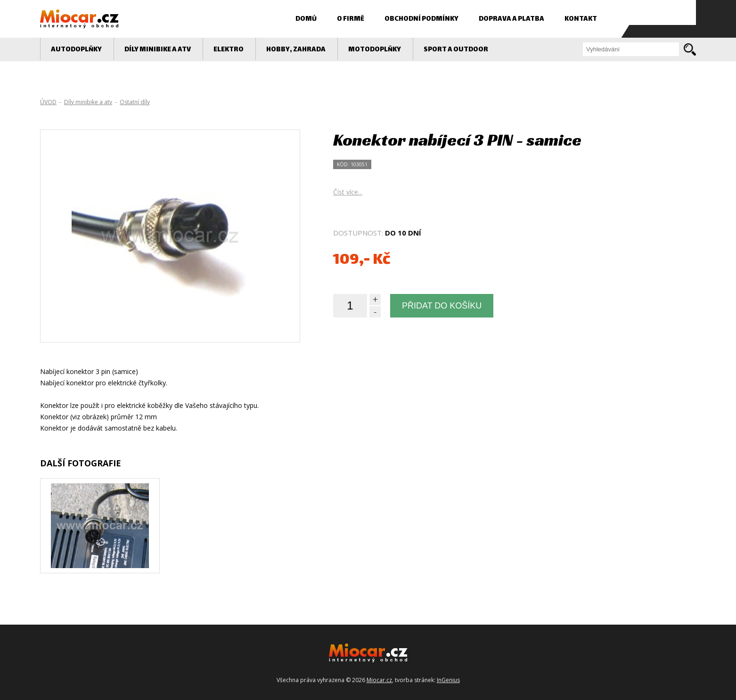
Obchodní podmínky (421, 19)
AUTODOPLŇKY (76, 50)
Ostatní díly (135, 102)
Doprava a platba (511, 19)
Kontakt (581, 19)
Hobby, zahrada (296, 50)
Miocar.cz (379, 680)
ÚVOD (48, 102)
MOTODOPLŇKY (375, 50)
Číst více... (348, 192)
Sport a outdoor (456, 50)
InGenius (448, 680)
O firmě (351, 19)
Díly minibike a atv (158, 50)
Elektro (229, 50)
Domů (306, 19)
